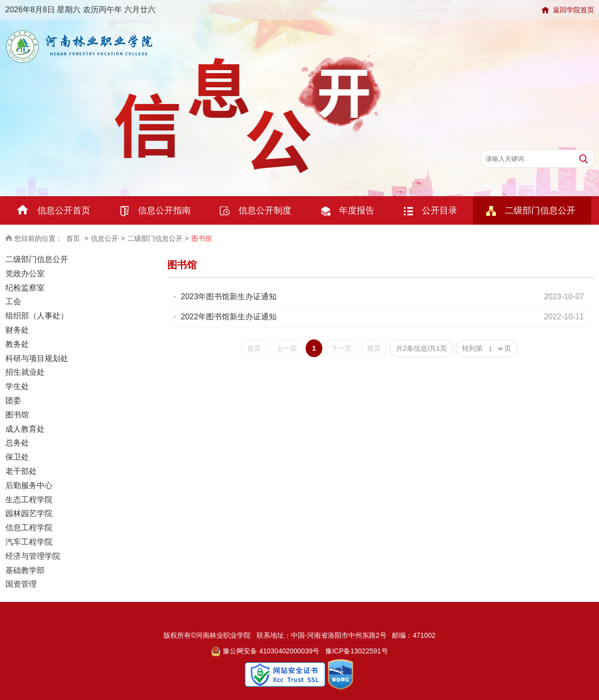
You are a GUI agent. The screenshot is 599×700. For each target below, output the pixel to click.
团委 (13, 401)
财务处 (17, 330)
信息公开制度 (265, 210)
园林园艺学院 (29, 513)
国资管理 (21, 584)
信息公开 (104, 238)
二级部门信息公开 (540, 210)
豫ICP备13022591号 (357, 651)
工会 (13, 301)
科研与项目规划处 (37, 358)
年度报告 (357, 210)
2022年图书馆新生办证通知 (229, 317)
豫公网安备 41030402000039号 (265, 651)
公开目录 (440, 210)
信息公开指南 (164, 210)
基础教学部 (25, 570)
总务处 (17, 443)
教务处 (17, 344)
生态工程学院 (29, 500)
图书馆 (202, 238)
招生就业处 (25, 372)
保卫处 (17, 457)
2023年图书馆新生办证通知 (229, 297)
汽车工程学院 (29, 542)
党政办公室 (25, 273)
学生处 (17, 386)
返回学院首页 (573, 10)
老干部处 (21, 471)
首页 (73, 238)
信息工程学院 (29, 528)
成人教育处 (25, 429)
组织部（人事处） (37, 316)
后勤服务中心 (29, 485)
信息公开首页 (64, 210)
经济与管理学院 (33, 556)
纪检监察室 (25, 288)
